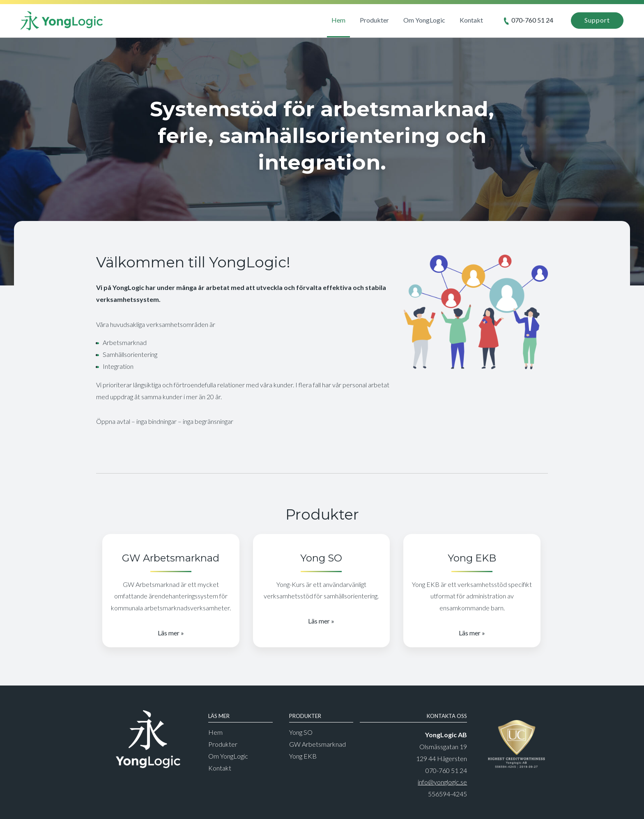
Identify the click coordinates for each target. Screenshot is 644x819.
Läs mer (169, 633)
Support (597, 20)
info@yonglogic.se (442, 782)
